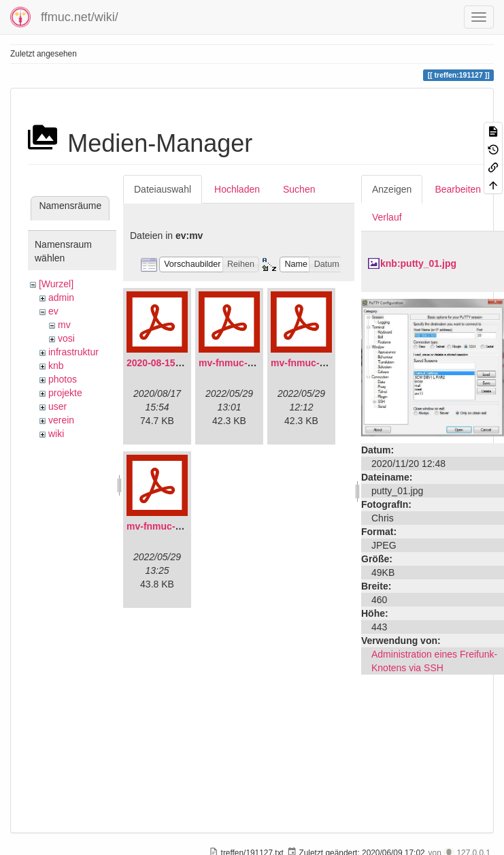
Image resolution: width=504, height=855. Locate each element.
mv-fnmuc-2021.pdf (242, 363)
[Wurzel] (56, 284)
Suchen (299, 189)
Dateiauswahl (163, 189)
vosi (66, 338)
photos (63, 379)
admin (61, 297)
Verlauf (387, 217)
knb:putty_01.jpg (418, 263)
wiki (56, 434)
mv (64, 325)
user (57, 406)
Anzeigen (392, 189)
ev (53, 311)
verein (61, 420)
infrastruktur (73, 352)
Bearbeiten (458, 189)
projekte (65, 393)
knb (56, 366)
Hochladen (237, 189)
